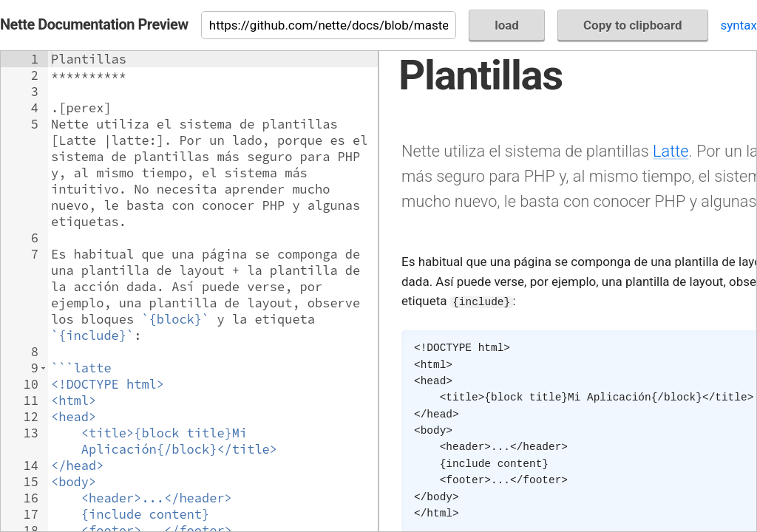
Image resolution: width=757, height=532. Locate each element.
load (507, 25)
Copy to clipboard (633, 25)
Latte (671, 151)
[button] (43, 368)
